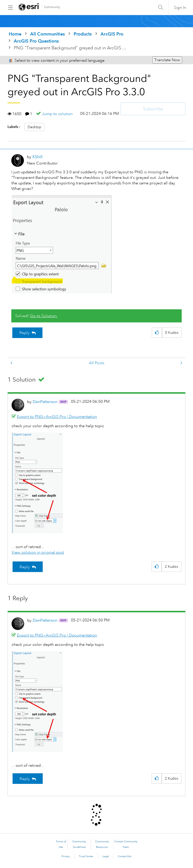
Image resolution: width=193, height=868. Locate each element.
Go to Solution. (44, 316)
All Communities (47, 34)
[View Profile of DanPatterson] (45, 402)
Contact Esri (125, 856)
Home (15, 34)
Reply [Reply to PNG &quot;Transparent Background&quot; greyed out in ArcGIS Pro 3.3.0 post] (25, 333)
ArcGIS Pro (112, 34)
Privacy (66, 856)
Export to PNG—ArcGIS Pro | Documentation (57, 417)
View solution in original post (38, 552)
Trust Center (86, 856)
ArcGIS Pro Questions (36, 41)
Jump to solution (57, 114)
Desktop (34, 127)
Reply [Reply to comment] (25, 567)
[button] (62, 244)
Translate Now (167, 60)
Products (83, 34)
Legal (106, 856)
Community (52, 7)
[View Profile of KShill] (37, 157)
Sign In (180, 8)
